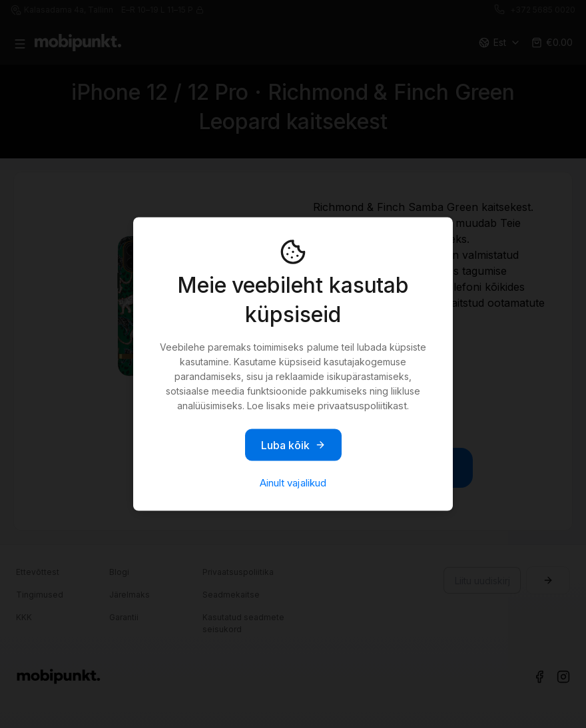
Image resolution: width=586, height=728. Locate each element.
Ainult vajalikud (293, 483)
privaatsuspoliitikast (362, 406)
